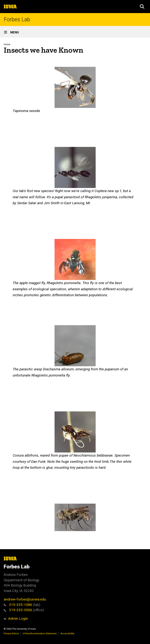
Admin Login (18, 619)
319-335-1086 (18, 605)
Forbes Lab (17, 20)
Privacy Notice (11, 633)
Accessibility (67, 633)
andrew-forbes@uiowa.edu (25, 599)
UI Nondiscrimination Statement (40, 633)
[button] (142, 7)
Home (7, 44)
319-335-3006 (18, 610)
